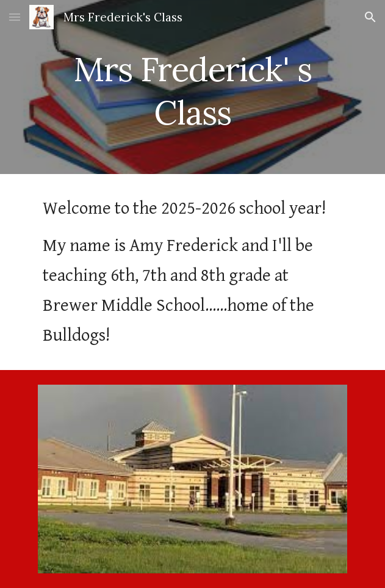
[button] (15, 17)
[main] (192, 87)
